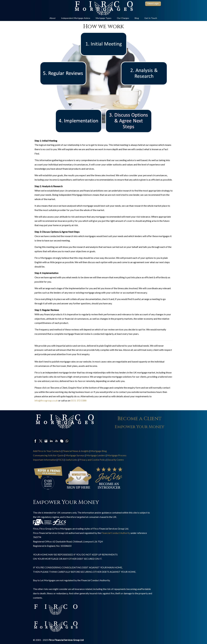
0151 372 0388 (79, 400)
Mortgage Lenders (96, 455)
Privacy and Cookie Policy (93, 460)
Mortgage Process (117, 455)
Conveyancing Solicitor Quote (48, 455)
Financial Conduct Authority (116, 533)
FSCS (61, 460)
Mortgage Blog (99, 451)
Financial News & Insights (76, 451)
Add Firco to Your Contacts (47, 451)
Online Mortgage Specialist (104, 8)
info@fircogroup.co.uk (46, 400)
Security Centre (116, 460)
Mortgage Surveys (75, 455)
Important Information (45, 460)
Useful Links (71, 460)
